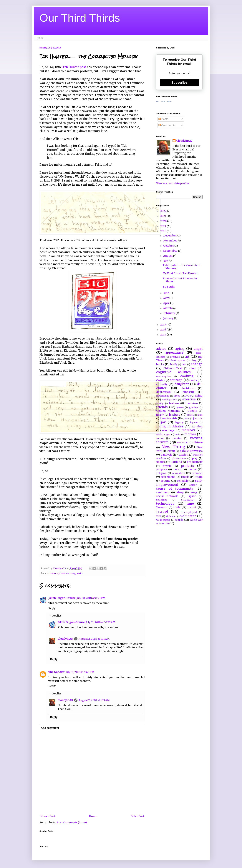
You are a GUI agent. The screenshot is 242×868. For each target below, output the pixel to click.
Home (40, 38)
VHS (159, 516)
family (160, 403)
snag (73, 573)
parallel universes (191, 451)
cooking (187, 376)
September (171, 251)
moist (178, 435)
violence (171, 516)
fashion (174, 403)
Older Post (137, 816)
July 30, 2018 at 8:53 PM (91, 598)
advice (161, 349)
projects (188, 466)
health (160, 415)
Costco (161, 380)
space (192, 496)
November (170, 241)
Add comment (50, 728)
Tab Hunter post (74, 67)
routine (165, 481)
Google (192, 411)
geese (180, 407)
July (166, 261)
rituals (185, 477)
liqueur (194, 423)
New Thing (173, 447)
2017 (163, 325)
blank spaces (178, 360)
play (195, 458)
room (199, 477)
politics (161, 462)
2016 (163, 330)
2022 (164, 211)
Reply (52, 608)
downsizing (163, 396)
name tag (183, 443)
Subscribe (179, 83)
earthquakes (170, 400)
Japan (187, 419)
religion (161, 473)
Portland (176, 462)
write (80, 573)
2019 (163, 226)
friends (162, 407)
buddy (174, 364)
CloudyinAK (65, 639)
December (170, 236)
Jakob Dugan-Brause (62, 598)
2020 (164, 221)
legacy (179, 422)
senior (193, 485)
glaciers (194, 407)
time (190, 503)
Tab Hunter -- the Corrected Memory (181, 267)
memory (55, 573)
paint (172, 451)
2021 (164, 216)
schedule (183, 481)
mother (65, 573)
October (169, 246)
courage (176, 380)
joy (163, 422)
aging (180, 349)
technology (165, 503)
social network (167, 496)
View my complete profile (173, 183)
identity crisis (169, 418)
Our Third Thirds (80, 18)
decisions (188, 388)
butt (184, 364)
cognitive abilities (173, 372)
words (179, 520)
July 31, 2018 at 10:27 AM (101, 622)
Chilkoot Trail (173, 368)
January (169, 318)
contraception (163, 377)
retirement (168, 477)
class (193, 368)
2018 (164, 231)
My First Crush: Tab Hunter (180, 273)
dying (199, 396)
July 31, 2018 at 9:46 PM (80, 672)
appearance (174, 352)
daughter (182, 384)
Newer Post (48, 816)
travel (162, 512)
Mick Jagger (163, 435)
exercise (189, 399)
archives (175, 357)
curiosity (162, 384)
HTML (190, 415)
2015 (164, 335)
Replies (57, 616)
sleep (180, 492)
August (168, 256)
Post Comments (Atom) (72, 822)
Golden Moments (168, 411)
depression (163, 392)
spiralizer (162, 500)
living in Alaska (170, 426)
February (169, 313)
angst (198, 349)
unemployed (189, 512)
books (160, 364)
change (197, 364)
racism (178, 469)
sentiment (163, 492)
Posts (163, 119)
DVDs (188, 396)
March (168, 308)
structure (187, 500)
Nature (198, 442)
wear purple (163, 520)
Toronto (162, 507)
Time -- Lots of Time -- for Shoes (180, 280)
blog (194, 360)
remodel (197, 473)
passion (183, 455)
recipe (192, 469)
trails (177, 507)
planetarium (179, 458)
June (166, 293)
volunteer (188, 516)
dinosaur (188, 392)
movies (177, 438)
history (175, 415)
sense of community (175, 488)
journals (198, 418)
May (166, 298)
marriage (168, 430)
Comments (167, 125)
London (197, 427)
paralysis (166, 455)
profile (167, 466)
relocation (178, 473)
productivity (195, 462)
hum (200, 415)
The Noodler (56, 672)
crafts (193, 380)
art (187, 357)
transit (192, 507)
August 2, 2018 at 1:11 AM (94, 639)
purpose (162, 469)
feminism (192, 403)
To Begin (169, 287)
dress (177, 396)
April (167, 303)
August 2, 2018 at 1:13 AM (94, 700)
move (160, 438)
